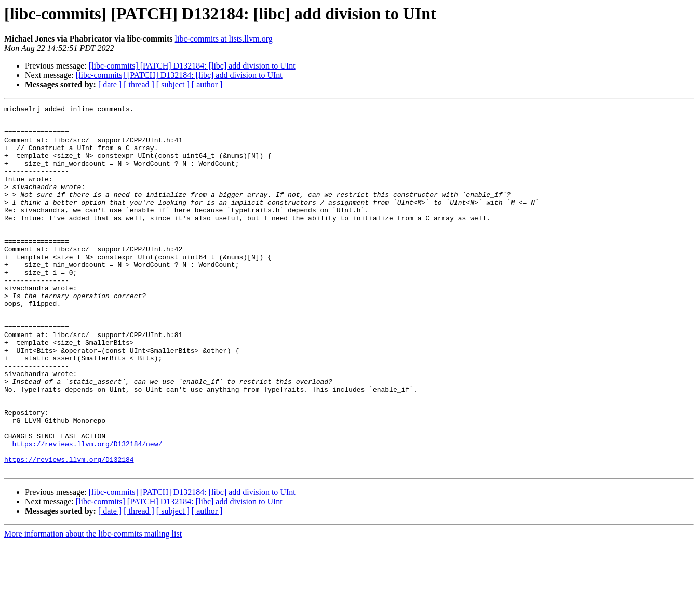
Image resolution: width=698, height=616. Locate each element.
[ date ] (110, 84)
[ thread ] (139, 84)
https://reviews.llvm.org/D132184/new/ (88, 512)
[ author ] (207, 84)
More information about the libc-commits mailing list (93, 607)
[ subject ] (173, 84)
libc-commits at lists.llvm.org (224, 39)
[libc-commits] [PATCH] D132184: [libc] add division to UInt (192, 66)
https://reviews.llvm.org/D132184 (69, 531)
